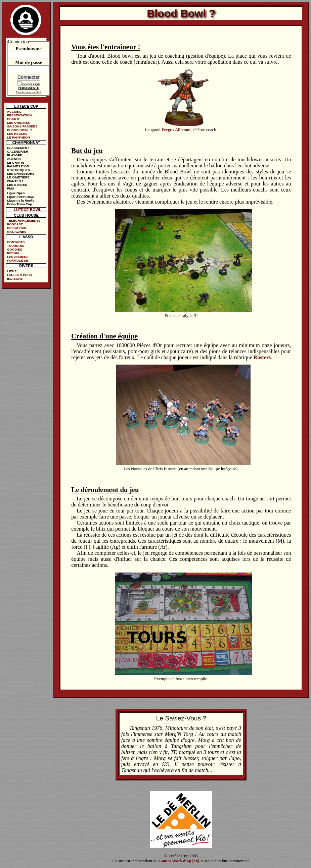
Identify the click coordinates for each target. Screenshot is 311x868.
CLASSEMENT (18, 148)
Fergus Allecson (176, 130)
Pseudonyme (29, 49)
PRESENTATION (19, 115)
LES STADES (17, 185)
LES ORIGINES (18, 123)
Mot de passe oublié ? (29, 92)
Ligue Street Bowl (21, 197)
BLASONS (15, 279)
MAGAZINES (17, 232)
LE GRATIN (16, 162)
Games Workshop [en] (179, 861)
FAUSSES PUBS (19, 275)
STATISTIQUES (18, 170)
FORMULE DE (18, 260)
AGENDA (14, 159)
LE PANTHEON (18, 137)
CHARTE (14, 119)
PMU (11, 188)
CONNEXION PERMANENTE (29, 86)
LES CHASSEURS (21, 174)
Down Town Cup (19, 204)
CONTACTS (16, 242)
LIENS (12, 271)
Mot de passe (29, 62)
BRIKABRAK (17, 228)
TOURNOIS (15, 246)
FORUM (13, 253)
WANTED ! (15, 181)
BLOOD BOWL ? (20, 130)
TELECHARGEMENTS (24, 221)
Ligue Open (16, 193)
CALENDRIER (18, 151)
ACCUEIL (14, 112)
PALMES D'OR (18, 166)
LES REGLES (17, 134)
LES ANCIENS (18, 257)
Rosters (262, 357)
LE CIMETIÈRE (18, 177)
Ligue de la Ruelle (21, 200)
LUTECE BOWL (28, 210)
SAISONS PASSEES (22, 126)
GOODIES (15, 249)
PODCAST (15, 224)
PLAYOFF (14, 155)
